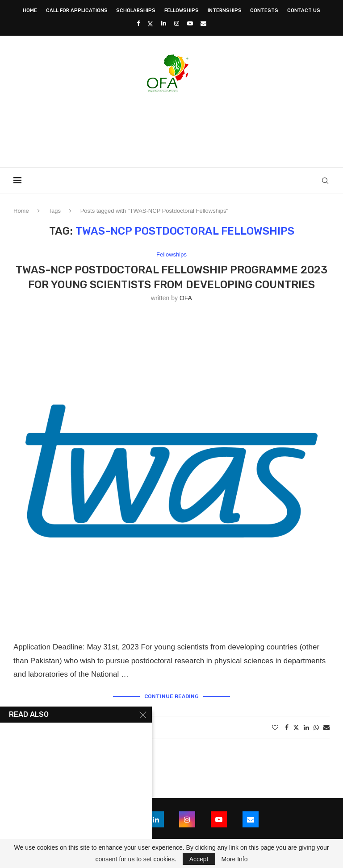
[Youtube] (190, 23)
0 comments (102, 727)
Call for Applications (77, 10)
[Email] (203, 23)
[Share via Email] (326, 727)
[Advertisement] (171, 127)
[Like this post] (275, 727)
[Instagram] (177, 23)
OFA (186, 298)
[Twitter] (150, 24)
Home (30, 10)
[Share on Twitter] (296, 727)
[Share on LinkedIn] (306, 727)
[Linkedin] (164, 23)
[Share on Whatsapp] (316, 727)
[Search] (325, 181)
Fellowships (182, 10)
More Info (234, 859)
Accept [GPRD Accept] (199, 859)
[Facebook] (138, 23)
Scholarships (136, 10)
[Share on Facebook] (287, 727)
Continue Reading (171, 696)
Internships (225, 10)
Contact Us (304, 10)
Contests (264, 10)
